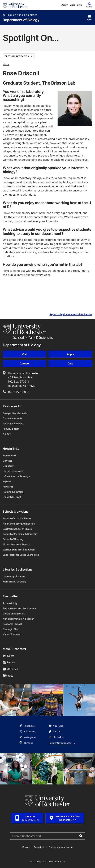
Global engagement (14, 614)
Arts (8, 676)
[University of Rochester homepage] (15, 5)
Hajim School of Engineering (19, 524)
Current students (13, 418)
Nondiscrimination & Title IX (19, 619)
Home (6, 64)
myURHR (8, 487)
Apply (65, 5)
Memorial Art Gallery (14, 582)
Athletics (10, 669)
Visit (72, 5)
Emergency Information (61, 847)
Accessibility (10, 603)
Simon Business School (16, 544)
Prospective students (15, 413)
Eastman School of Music (17, 529)
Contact (7, 461)
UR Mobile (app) (12, 497)
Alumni (7, 434)
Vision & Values (12, 634)
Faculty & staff (11, 429)
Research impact (12, 624)
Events (9, 662)
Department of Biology (21, 20)
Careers (25, 363)
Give (79, 5)
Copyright (39, 847)
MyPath (7, 481)
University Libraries (14, 576)
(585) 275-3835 (19, 392)
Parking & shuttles (13, 492)
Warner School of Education (19, 550)
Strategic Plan (11, 629)
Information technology (16, 476)
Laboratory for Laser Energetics (21, 555)
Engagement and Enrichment (19, 608)
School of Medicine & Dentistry (20, 534)
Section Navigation (19, 56)
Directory (8, 466)
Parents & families (13, 423)
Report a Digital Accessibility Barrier (71, 314)
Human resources (13, 471)
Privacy (26, 847)
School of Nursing (13, 539)
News (8, 656)
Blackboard (9, 455)
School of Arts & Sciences (20, 15)
